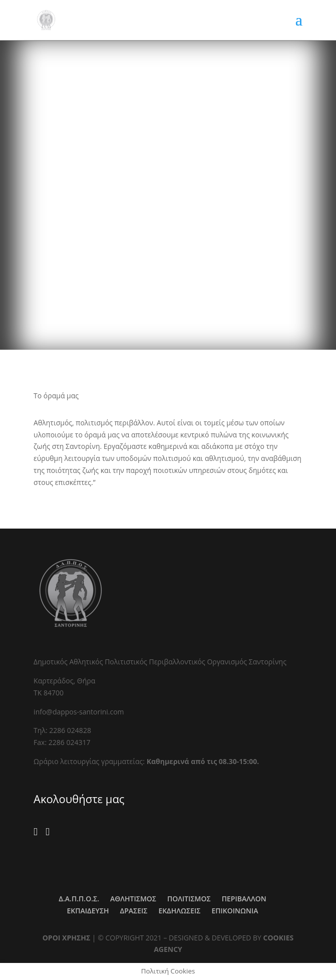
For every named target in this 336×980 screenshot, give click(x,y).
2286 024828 (70, 730)
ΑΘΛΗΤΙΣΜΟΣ (133, 899)
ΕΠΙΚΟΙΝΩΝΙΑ (235, 911)
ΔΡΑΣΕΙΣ (134, 911)
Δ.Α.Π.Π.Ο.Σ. (79, 899)
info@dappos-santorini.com (79, 712)
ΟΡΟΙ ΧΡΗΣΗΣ (67, 938)
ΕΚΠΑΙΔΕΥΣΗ (88, 911)
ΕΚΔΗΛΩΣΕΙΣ (179, 911)
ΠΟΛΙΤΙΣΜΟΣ (189, 899)
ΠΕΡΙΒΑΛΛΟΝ (244, 899)
